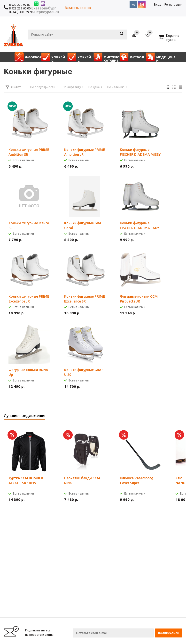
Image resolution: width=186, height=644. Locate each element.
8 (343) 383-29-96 (21, 12)
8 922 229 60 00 (20, 8)
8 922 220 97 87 (20, 5)
